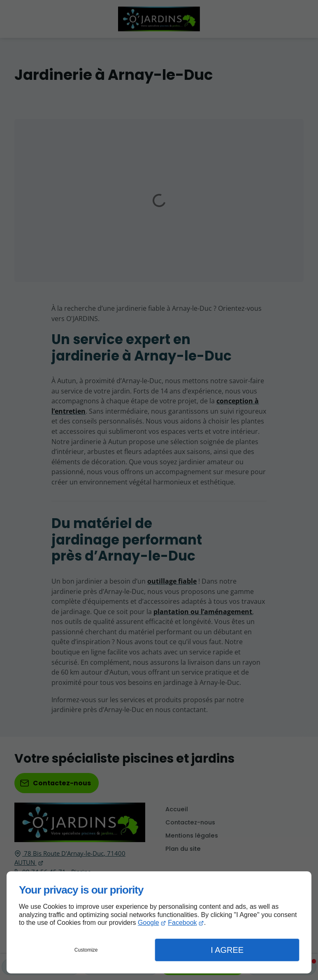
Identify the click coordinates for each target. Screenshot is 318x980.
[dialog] (159, 922)
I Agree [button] (227, 950)
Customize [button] (86, 950)
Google (149, 923)
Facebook (182, 923)
